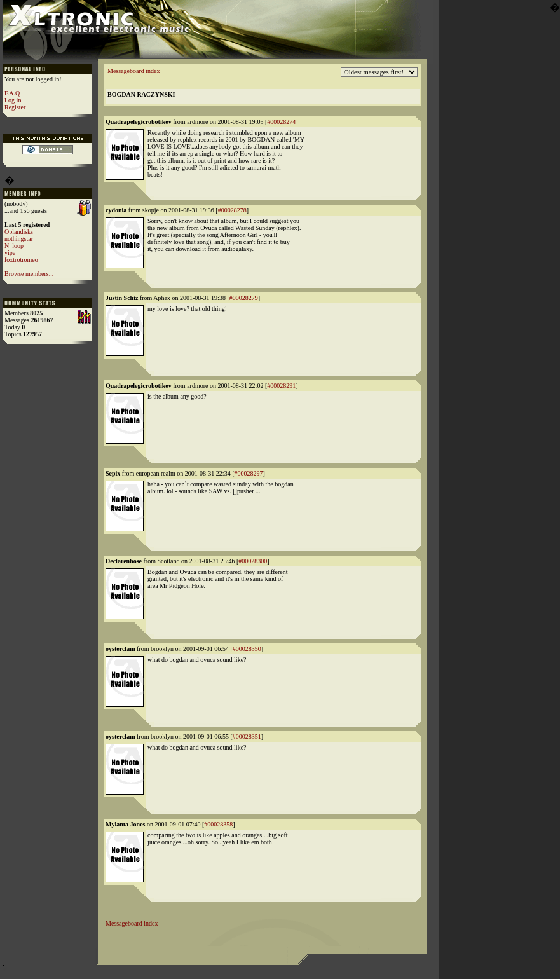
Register (15, 107)
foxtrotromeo (21, 260)
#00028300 (253, 561)
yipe (10, 253)
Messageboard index (133, 71)
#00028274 (281, 122)
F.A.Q (12, 93)
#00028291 (281, 386)
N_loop (14, 246)
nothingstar (19, 239)
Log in (13, 100)
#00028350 (247, 649)
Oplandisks (19, 232)
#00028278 (232, 210)
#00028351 (247, 736)
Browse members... (29, 274)
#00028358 (218, 824)
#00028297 (248, 473)
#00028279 (244, 298)
